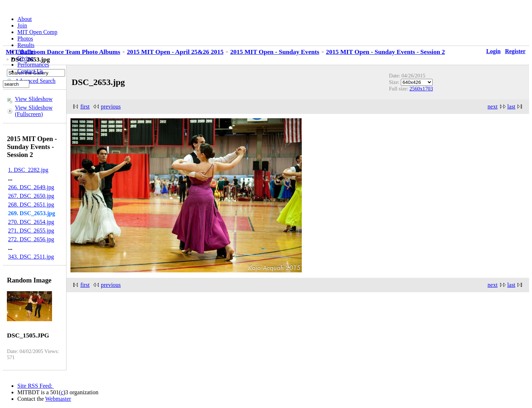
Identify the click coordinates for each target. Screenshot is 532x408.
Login (493, 51)
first (85, 107)
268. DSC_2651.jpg (31, 205)
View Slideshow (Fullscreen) (34, 111)
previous (111, 107)
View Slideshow (34, 99)
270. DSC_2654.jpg (31, 222)
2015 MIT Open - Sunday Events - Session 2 (385, 52)
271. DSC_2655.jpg (31, 231)
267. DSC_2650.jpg (31, 196)
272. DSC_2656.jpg (31, 239)
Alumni (26, 52)
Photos (25, 39)
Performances (33, 65)
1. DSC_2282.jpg (28, 170)
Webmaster (58, 399)
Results (26, 45)
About (25, 19)
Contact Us (30, 71)
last (511, 107)
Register (515, 51)
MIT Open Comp (37, 32)
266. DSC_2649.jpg (31, 187)
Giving (25, 58)
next (493, 107)
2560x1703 (421, 89)
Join (22, 25)
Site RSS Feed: (36, 386)
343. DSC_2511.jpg (31, 257)
